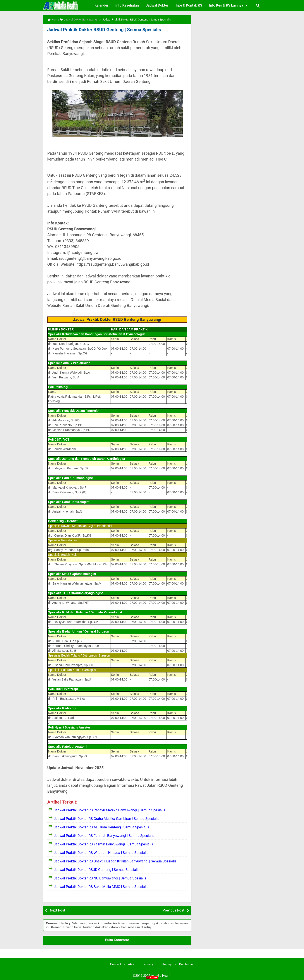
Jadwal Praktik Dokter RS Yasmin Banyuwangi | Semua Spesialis (104, 844)
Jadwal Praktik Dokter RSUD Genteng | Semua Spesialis (102, 30)
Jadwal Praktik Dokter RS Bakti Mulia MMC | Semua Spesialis (101, 887)
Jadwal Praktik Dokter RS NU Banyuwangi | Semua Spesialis (100, 878)
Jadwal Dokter (157, 5)
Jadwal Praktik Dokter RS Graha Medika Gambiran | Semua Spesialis (107, 818)
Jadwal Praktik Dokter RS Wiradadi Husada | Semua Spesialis (101, 853)
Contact (116, 964)
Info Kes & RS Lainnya (229, 5)
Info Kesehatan (127, 5)
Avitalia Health (161, 976)
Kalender (101, 5)
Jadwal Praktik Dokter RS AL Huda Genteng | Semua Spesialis (101, 827)
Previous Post (173, 910)
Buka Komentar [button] (117, 940)
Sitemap (166, 964)
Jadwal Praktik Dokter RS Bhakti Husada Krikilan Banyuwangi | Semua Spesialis (115, 861)
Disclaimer (187, 964)
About (132, 964)
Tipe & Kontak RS (189, 5)
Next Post (58, 910)
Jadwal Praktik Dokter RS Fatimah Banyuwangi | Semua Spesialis (104, 835)
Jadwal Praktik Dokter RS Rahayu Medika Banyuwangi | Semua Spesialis (110, 810)
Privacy (149, 964)
